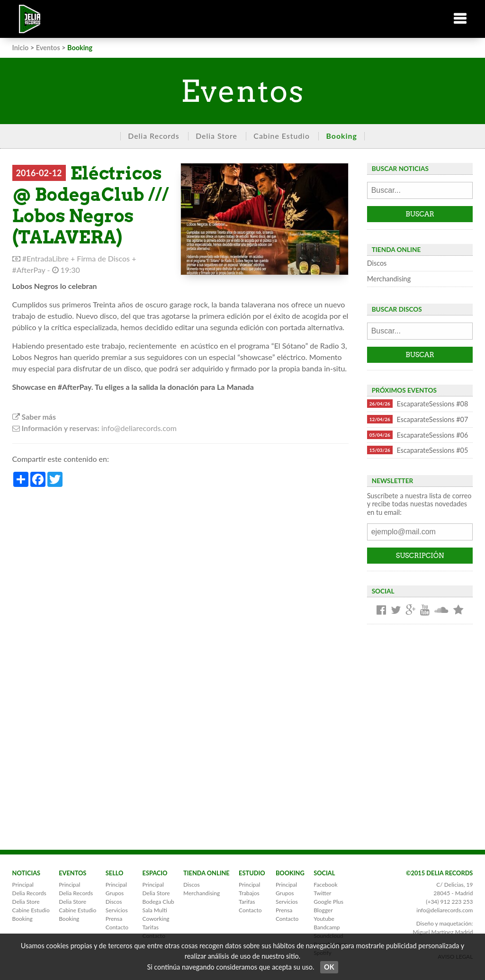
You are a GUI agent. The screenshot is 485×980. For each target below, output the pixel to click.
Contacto (117, 927)
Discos (377, 263)
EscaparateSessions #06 (418, 435)
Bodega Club (158, 902)
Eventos (48, 48)
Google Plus (328, 902)
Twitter (322, 893)
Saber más (34, 417)
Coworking (156, 919)
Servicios (117, 910)
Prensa (114, 919)
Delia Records (153, 136)
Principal (23, 885)
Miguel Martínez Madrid (443, 932)
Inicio (21, 48)
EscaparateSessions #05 (418, 450)
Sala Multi (155, 910)
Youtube (324, 919)
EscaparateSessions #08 (418, 404)
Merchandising (389, 279)
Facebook (325, 885)
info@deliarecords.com (445, 910)
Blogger (323, 910)
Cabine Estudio (282, 136)
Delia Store (216, 136)
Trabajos (249, 893)
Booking (341, 136)
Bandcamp (327, 927)
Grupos (115, 893)
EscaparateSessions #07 (418, 419)
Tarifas (151, 927)
